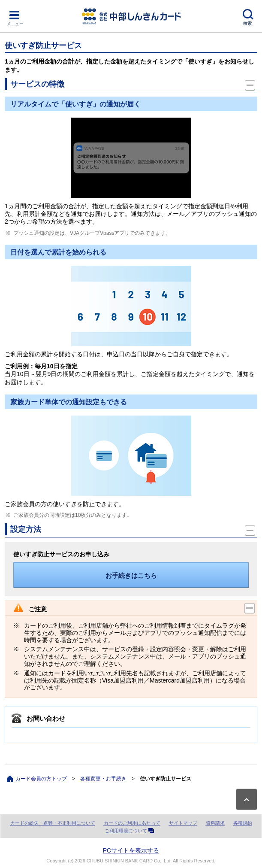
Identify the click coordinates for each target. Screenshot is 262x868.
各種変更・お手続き (103, 779)
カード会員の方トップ (41, 779)
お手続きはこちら (131, 575)
